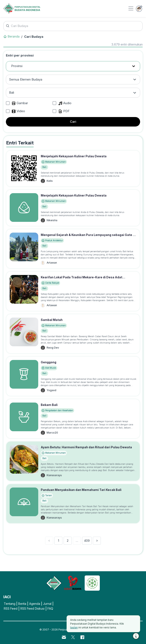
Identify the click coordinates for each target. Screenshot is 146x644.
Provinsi (17, 66)
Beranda (11, 36)
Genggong (49, 362)
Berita (22, 604)
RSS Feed (11, 608)
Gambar (20, 103)
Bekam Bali (49, 405)
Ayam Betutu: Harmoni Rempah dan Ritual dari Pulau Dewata (86, 447)
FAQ (50, 608)
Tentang (10, 604)
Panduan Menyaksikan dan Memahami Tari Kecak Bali (81, 490)
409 (87, 541)
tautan (74, 627)
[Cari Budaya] (73, 26)
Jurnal (47, 604)
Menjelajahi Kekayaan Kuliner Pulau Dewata (74, 156)
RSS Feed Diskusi (32, 608)
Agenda (35, 604)
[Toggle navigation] (131, 8)
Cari (73, 122)
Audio (65, 103)
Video (18, 111)
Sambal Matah (52, 320)
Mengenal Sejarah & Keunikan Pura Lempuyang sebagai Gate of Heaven (88, 237)
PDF (64, 111)
